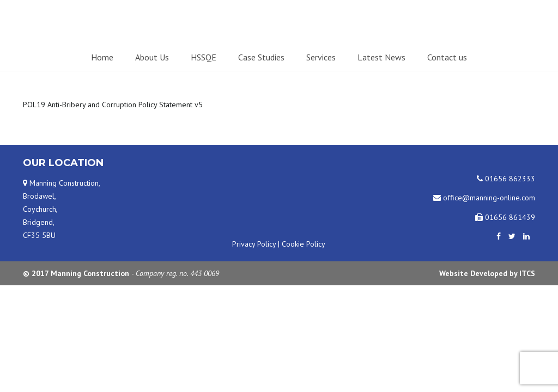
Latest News (381, 57)
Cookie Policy (304, 244)
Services (321, 57)
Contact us (447, 57)
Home (102, 57)
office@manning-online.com (484, 198)
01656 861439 (505, 217)
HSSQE (204, 57)
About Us (152, 57)
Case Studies (261, 57)
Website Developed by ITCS (487, 273)
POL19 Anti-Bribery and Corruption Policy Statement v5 (113, 105)
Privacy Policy (254, 244)
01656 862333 (506, 179)
